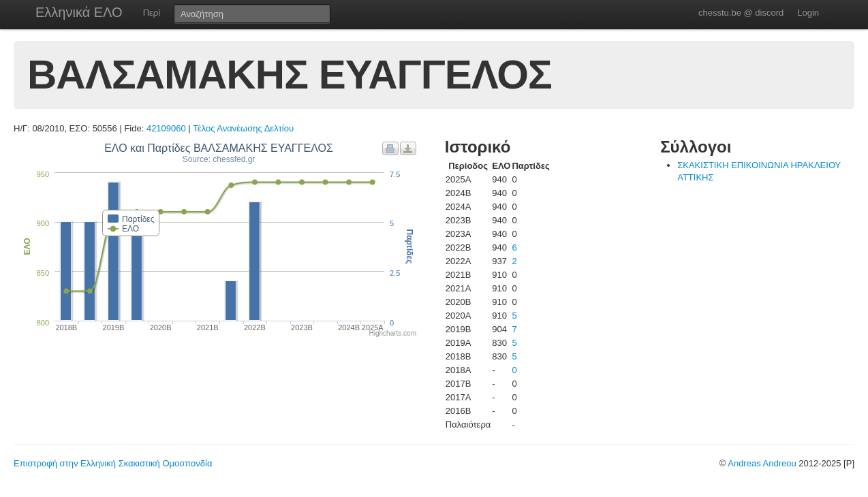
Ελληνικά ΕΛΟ (79, 12)
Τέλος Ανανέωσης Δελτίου (243, 128)
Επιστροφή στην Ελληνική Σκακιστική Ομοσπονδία (113, 463)
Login (808, 13)
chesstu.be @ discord (741, 13)
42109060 (166, 128)
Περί (152, 13)
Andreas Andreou (762, 463)
